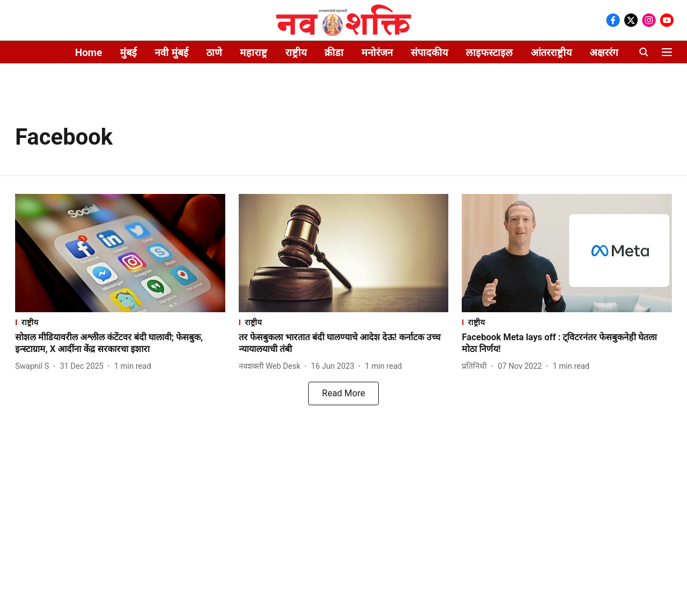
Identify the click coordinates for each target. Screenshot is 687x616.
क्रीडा (334, 52)
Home (89, 52)
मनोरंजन (377, 52)
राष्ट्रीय (296, 52)
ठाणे (214, 52)
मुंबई (128, 52)
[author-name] (34, 366)
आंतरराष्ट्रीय (551, 52)
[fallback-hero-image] (120, 253)
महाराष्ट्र (254, 52)
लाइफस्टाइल (489, 52)
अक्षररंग (604, 52)
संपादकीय (429, 52)
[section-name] (120, 322)
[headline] (120, 344)
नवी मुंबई (171, 52)
